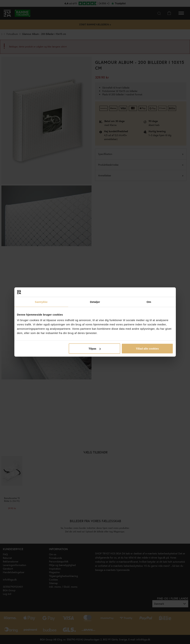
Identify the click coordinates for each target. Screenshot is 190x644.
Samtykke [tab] (41, 302)
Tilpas (95, 349)
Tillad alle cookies (147, 349)
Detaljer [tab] (95, 302)
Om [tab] (149, 302)
